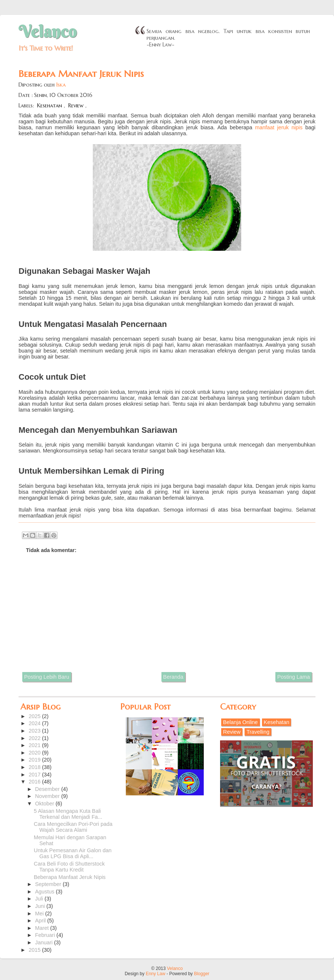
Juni (41, 906)
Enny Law (156, 974)
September (49, 884)
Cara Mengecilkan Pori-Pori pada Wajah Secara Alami (73, 827)
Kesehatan (50, 106)
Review (76, 106)
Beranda (173, 677)
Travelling (258, 732)
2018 (35, 767)
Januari (45, 942)
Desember (48, 789)
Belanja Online (240, 722)
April (41, 921)
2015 (35, 950)
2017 (35, 775)
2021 (35, 745)
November (48, 796)
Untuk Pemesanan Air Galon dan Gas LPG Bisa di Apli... (73, 853)
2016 (35, 782)
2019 (35, 760)
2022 (35, 738)
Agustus (46, 892)
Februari (46, 935)
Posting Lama (294, 677)
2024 (35, 723)
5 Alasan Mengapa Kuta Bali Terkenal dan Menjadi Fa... (68, 814)
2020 (35, 753)
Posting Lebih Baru (47, 677)
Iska (61, 85)
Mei (40, 914)
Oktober (45, 804)
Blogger (202, 974)
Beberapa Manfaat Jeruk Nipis (70, 877)
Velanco (48, 32)
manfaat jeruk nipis (279, 127)
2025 (35, 716)
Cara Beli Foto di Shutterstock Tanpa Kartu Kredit (69, 867)
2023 (35, 731)
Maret (43, 928)
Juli (40, 899)
